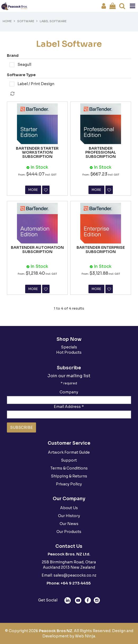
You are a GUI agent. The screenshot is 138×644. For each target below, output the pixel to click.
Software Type (21, 75)
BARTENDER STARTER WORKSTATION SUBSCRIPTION (37, 152)
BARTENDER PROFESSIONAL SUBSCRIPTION (101, 152)
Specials (69, 347)
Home (7, 21)
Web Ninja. (85, 636)
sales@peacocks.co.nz (75, 575)
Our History (69, 516)
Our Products (69, 532)
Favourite (46, 190)
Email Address (69, 407)
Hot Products (69, 352)
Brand (13, 56)
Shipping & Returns (69, 476)
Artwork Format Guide (69, 452)
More (33, 190)
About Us (69, 508)
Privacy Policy (69, 484)
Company (69, 392)
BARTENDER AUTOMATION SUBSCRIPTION (37, 249)
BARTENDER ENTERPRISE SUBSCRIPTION (101, 249)
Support (69, 460)
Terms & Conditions (69, 468)
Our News (69, 524)
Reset (70, 94)
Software (26, 21)
